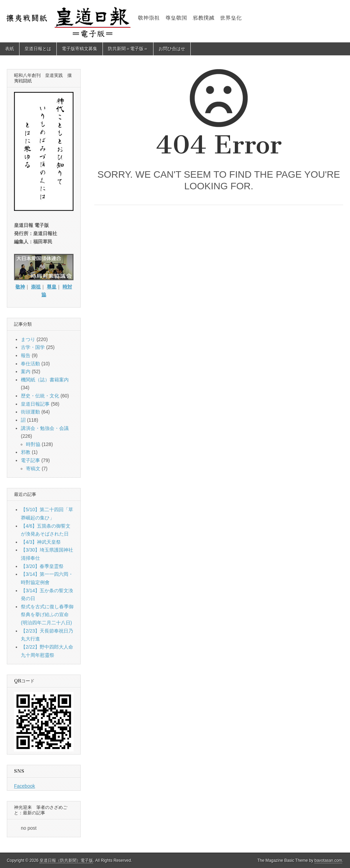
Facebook (24, 786)
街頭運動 (30, 412)
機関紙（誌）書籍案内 (45, 380)
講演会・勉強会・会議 (45, 428)
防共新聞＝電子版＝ (128, 49)
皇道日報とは (38, 49)
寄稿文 (33, 469)
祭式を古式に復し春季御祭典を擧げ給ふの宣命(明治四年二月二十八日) (47, 615)
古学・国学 (33, 347)
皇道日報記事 (35, 404)
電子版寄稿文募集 (80, 49)
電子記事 (30, 460)
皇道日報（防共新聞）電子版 (66, 860)
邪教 (26, 452)
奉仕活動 (30, 364)
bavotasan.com (328, 860)
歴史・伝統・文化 (40, 396)
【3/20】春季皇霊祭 (42, 566)
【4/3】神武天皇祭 (41, 542)
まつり (28, 339)
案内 (26, 371)
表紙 (10, 49)
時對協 (33, 444)
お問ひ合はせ (172, 49)
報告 (26, 355)
